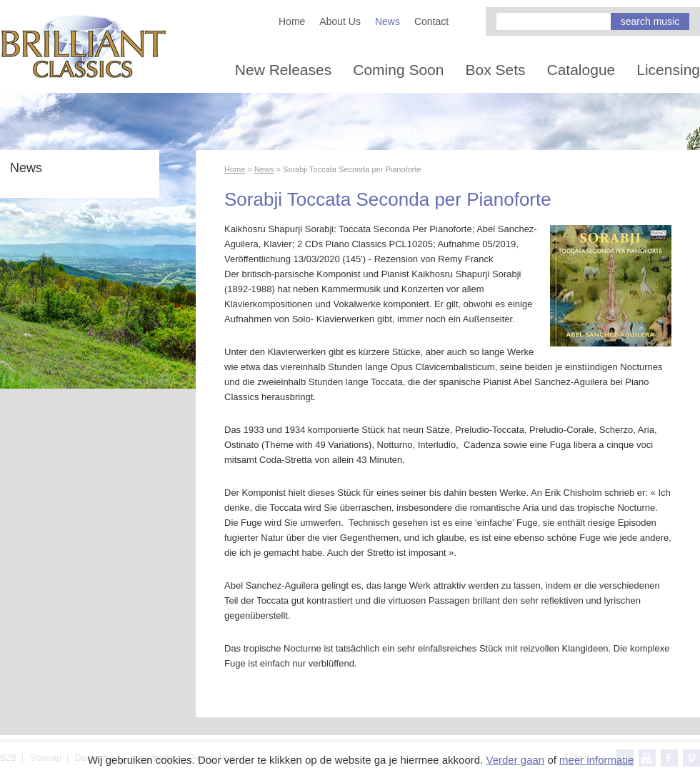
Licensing (668, 70)
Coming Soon (398, 70)
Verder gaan (515, 760)
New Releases (283, 70)
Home (292, 21)
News (387, 21)
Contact (431, 21)
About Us (340, 21)
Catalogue (581, 70)
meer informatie (596, 760)
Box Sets (495, 70)
